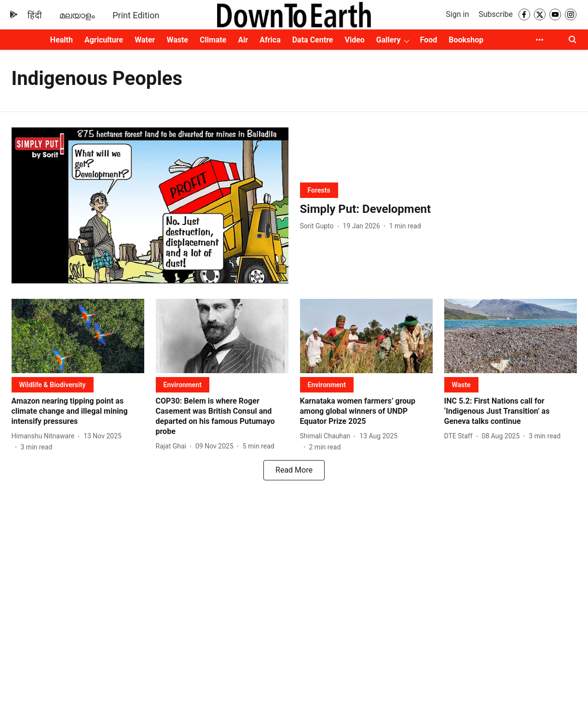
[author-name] (319, 226)
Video (354, 40)
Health (62, 40)
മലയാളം (77, 15)
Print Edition (136, 15)
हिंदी (35, 15)
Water (145, 40)
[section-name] (319, 190)
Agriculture (104, 40)
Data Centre (313, 40)
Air (243, 40)
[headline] (438, 209)
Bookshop (466, 40)
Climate (213, 40)
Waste (177, 40)
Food (429, 40)
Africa (270, 40)
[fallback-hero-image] (150, 205)
